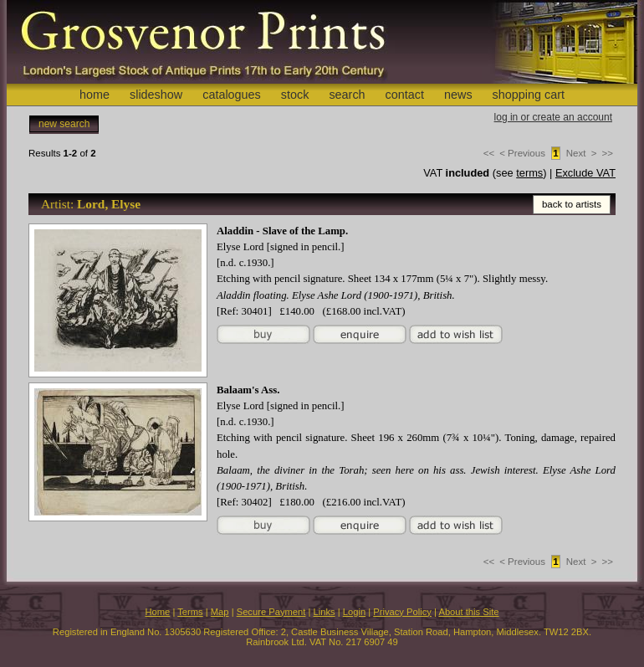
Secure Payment (271, 612)
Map (220, 612)
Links (325, 612)
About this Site (468, 612)
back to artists (572, 204)
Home (157, 612)
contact (405, 95)
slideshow (156, 95)
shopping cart (529, 95)
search (347, 95)
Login (354, 612)
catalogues (232, 95)
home (95, 95)
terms (529, 173)
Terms (190, 612)
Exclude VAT (585, 173)
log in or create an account (553, 117)
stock (295, 95)
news (458, 95)
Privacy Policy (402, 612)
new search (64, 124)
